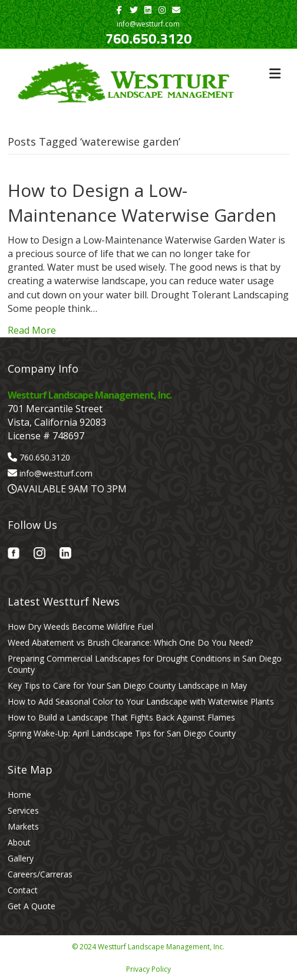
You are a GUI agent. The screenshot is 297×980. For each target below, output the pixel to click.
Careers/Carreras (40, 874)
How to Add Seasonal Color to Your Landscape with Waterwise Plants (141, 701)
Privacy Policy (148, 969)
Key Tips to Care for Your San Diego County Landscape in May (127, 685)
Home (19, 795)
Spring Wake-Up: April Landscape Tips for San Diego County (122, 733)
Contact (23, 890)
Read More (32, 330)
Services (23, 810)
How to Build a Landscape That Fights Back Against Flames (121, 717)
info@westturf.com (56, 473)
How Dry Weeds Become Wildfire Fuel (80, 627)
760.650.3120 (149, 38)
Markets (23, 826)
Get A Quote (32, 906)
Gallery (21, 858)
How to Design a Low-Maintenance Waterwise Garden (142, 203)
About (19, 842)
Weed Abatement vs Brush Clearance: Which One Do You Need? (130, 642)
